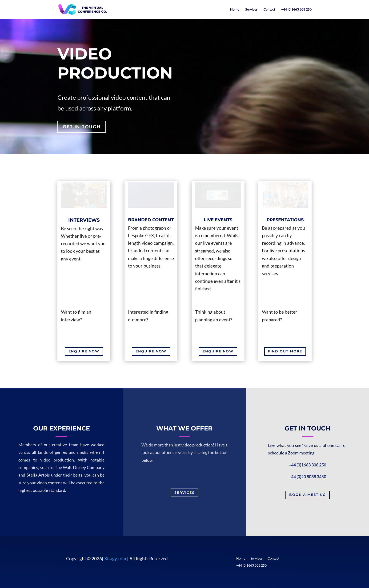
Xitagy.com (115, 558)
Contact (269, 10)
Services (251, 10)
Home (235, 10)
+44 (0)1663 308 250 (296, 10)
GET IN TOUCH (82, 127)
